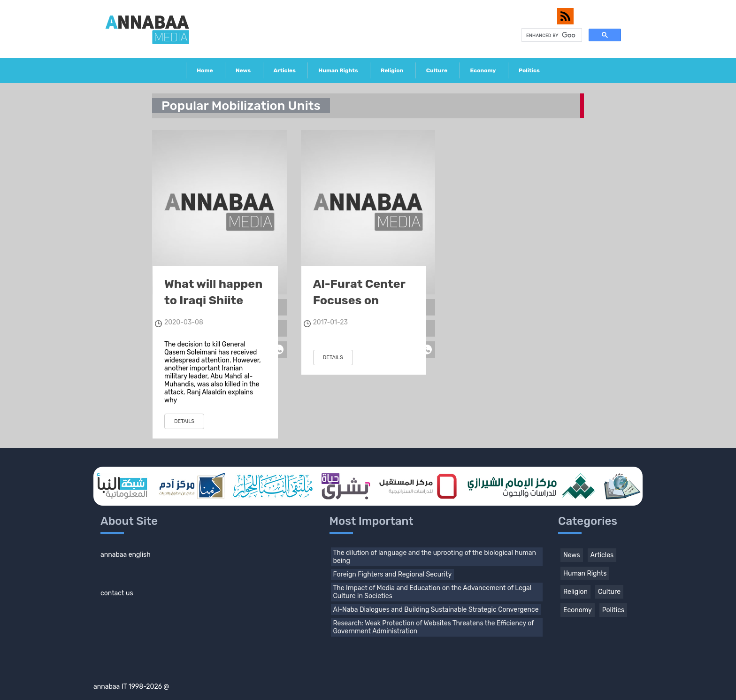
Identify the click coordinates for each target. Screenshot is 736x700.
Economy (483, 70)
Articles (285, 70)
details (184, 421)
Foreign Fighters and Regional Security (393, 574)
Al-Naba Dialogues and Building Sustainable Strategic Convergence (436, 610)
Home (205, 70)
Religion (392, 70)
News (243, 70)
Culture (437, 70)
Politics (529, 70)
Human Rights (338, 70)
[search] (551, 35)
